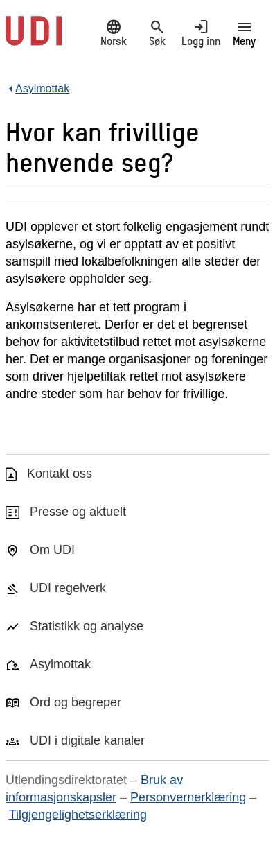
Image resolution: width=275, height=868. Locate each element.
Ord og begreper (76, 702)
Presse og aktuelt (78, 512)
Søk (157, 33)
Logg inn (201, 33)
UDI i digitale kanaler (87, 740)
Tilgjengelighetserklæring (78, 815)
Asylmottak (60, 664)
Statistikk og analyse (87, 626)
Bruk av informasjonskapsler (94, 789)
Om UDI (52, 550)
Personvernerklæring (188, 797)
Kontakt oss (60, 474)
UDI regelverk (68, 588)
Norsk (113, 33)
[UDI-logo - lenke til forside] (34, 38)
